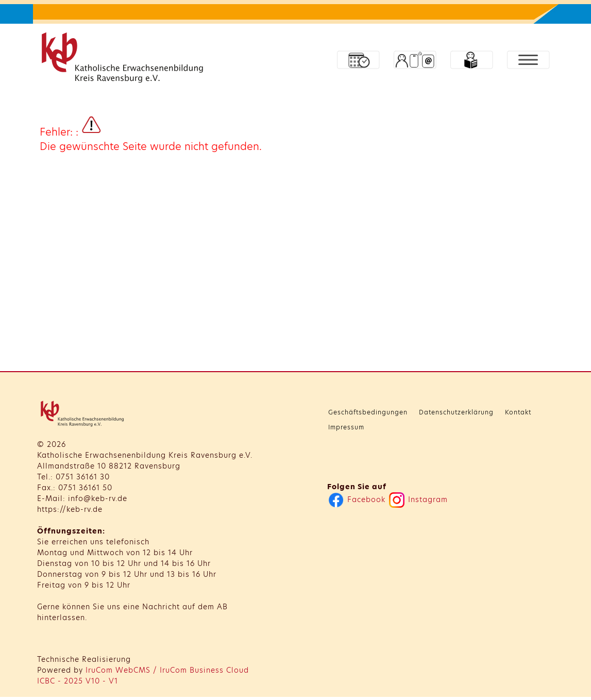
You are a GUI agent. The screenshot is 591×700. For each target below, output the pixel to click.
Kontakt (518, 412)
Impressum (346, 427)
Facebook (357, 499)
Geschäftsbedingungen (368, 412)
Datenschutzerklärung (456, 412)
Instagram (418, 499)
